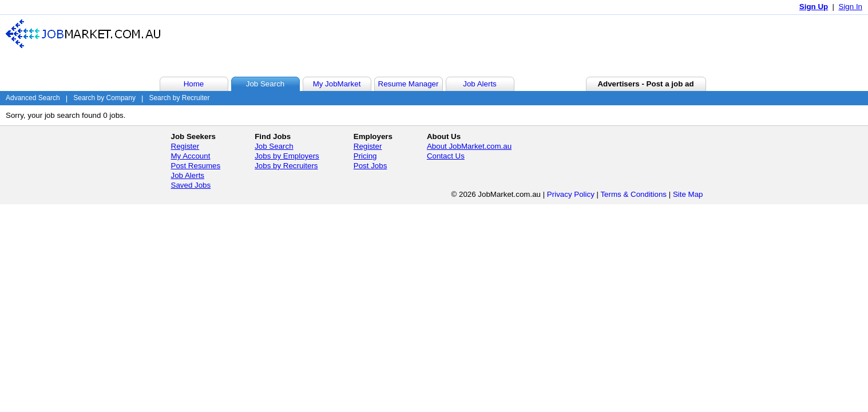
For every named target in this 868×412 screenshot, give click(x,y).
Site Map (688, 194)
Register (185, 146)
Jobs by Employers (287, 156)
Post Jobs (370, 166)
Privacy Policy (571, 194)
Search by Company (104, 98)
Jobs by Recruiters (286, 166)
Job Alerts (188, 175)
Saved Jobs (191, 185)
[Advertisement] (653, 45)
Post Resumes (196, 166)
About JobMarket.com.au (469, 146)
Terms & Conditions (633, 194)
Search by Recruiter (179, 98)
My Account (191, 156)
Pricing (365, 156)
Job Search (274, 146)
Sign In (851, 7)
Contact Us (446, 156)
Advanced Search (33, 98)
